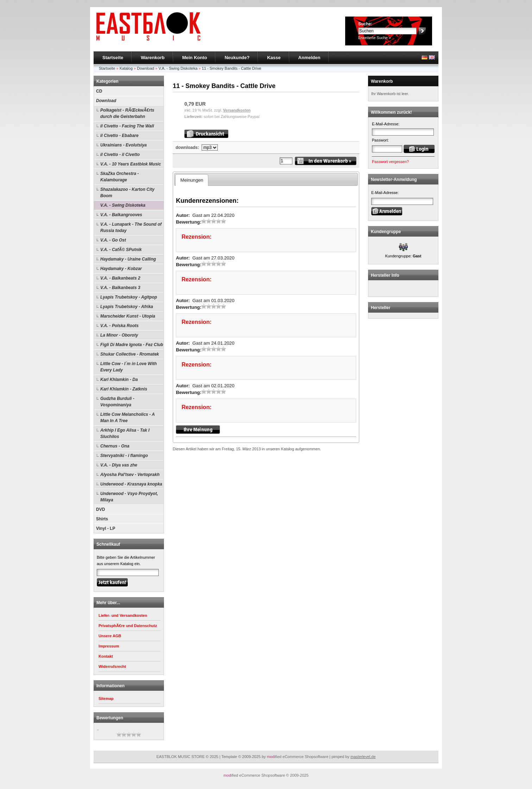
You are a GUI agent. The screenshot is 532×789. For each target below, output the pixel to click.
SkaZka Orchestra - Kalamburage (119, 177)
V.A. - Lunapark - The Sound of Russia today (131, 227)
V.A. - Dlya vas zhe (119, 465)
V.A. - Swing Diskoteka (178, 68)
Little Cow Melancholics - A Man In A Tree (128, 418)
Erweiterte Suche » (375, 38)
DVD (100, 509)
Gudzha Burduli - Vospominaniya (117, 402)
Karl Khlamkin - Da (119, 380)
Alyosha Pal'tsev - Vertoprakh (130, 475)
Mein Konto (195, 58)
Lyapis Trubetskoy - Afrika (127, 307)
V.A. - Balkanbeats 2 (120, 278)
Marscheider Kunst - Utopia (128, 316)
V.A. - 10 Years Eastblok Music (131, 164)
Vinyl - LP (106, 528)
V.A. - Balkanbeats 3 (120, 288)
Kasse (274, 58)
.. (98, 729)
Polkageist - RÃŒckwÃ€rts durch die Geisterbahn (127, 113)
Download (145, 68)
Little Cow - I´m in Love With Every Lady (129, 367)
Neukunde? (237, 58)
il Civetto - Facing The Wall (127, 126)
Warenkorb (153, 58)
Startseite (113, 58)
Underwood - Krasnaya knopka (131, 484)
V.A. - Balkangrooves (121, 215)
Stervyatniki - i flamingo (124, 456)
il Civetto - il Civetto (120, 155)
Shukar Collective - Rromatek (130, 354)
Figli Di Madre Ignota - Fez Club (132, 345)
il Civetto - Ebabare (119, 136)
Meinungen (192, 180)
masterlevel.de (363, 757)
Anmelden (309, 58)
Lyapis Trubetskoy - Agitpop (129, 297)
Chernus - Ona (115, 446)
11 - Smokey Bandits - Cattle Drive (232, 68)
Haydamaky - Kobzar (121, 269)
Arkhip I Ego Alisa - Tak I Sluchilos (125, 433)
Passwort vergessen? (390, 162)
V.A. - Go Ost (113, 240)
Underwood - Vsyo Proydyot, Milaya (129, 497)
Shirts (102, 519)
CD (99, 91)
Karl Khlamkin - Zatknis (124, 389)
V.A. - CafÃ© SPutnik (121, 250)
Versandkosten (237, 110)
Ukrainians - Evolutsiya (123, 145)
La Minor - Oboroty (119, 335)
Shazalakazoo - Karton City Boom (127, 193)
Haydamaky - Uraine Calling (128, 259)
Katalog (126, 68)
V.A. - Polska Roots (119, 326)
